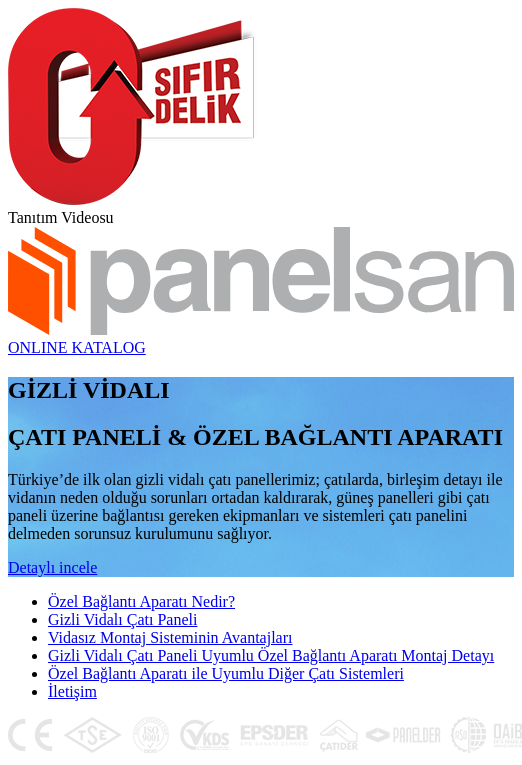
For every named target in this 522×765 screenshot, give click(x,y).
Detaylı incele (52, 567)
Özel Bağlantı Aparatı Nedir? (141, 601)
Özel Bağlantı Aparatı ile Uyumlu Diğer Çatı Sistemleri (226, 673)
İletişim (72, 691)
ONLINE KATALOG (77, 347)
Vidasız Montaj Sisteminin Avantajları (170, 637)
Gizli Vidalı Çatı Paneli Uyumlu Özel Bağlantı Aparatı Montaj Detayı (271, 655)
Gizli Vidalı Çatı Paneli (122, 619)
